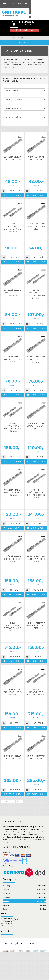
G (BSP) (22, 38)
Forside (6, 38)
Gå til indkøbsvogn (24, 30)
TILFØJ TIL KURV (13, 195)
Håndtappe (14, 38)
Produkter (24, 43)
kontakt (6, 842)
